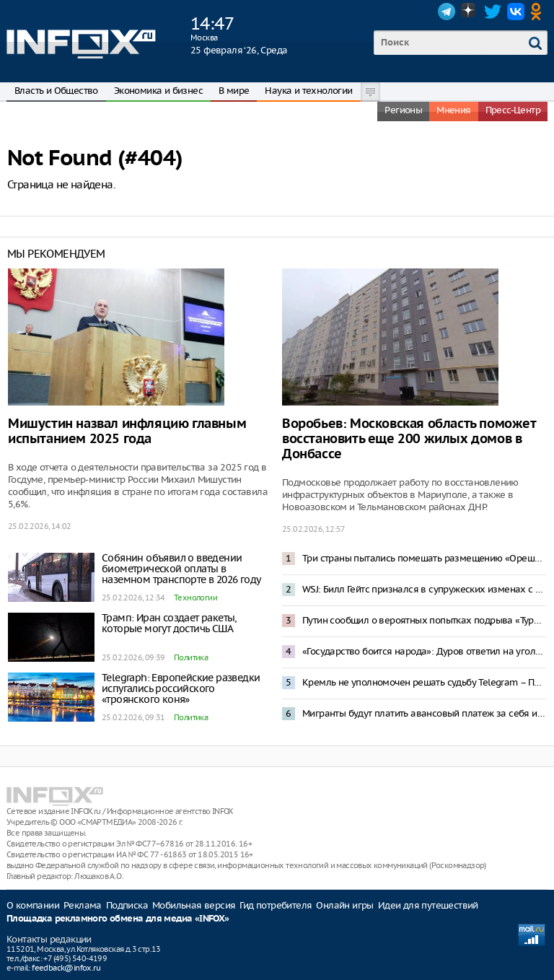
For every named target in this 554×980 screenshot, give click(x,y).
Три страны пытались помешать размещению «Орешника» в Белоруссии (424, 558)
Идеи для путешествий (428, 905)
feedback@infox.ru (66, 968)
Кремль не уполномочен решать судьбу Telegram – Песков (424, 682)
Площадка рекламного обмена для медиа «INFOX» (118, 919)
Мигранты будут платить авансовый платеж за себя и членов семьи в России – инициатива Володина (424, 713)
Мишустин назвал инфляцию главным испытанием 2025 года (127, 432)
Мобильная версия (194, 905)
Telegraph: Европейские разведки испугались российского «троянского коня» (181, 688)
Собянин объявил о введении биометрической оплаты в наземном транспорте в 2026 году (181, 569)
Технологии (195, 598)
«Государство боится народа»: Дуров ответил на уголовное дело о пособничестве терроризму (424, 651)
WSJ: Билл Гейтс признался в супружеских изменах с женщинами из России (424, 589)
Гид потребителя (276, 905)
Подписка (127, 905)
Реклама (83, 905)
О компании (33, 905)
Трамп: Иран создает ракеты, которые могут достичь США (169, 623)
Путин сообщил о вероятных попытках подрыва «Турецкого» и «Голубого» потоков (424, 620)
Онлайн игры (344, 905)
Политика (191, 657)
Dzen (470, 12)
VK (516, 12)
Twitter (493, 12)
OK (539, 12)
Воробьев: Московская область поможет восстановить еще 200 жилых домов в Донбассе (409, 439)
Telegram (447, 12)
